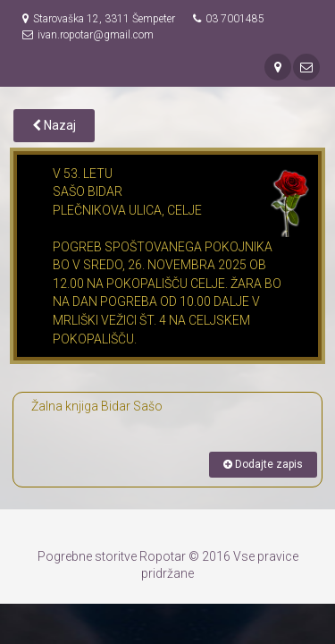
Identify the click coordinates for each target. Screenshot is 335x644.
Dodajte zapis (263, 464)
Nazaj (54, 125)
